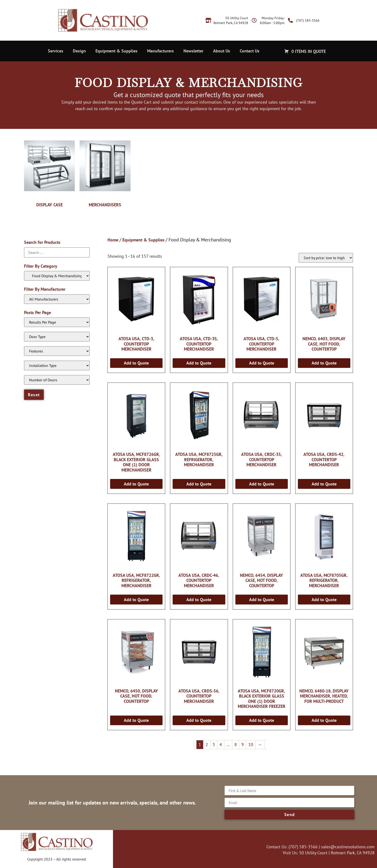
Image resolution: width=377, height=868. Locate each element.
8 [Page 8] (236, 745)
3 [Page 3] (214, 745)
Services (56, 51)
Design (79, 51)
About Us (222, 51)
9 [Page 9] (243, 745)
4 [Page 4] (221, 745)
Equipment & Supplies (116, 51)
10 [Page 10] (251, 745)
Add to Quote (136, 363)
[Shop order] (326, 258)
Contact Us (250, 51)
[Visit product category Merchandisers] (105, 173)
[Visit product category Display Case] (49, 173)
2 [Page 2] (207, 745)
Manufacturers (160, 51)
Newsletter (193, 51)
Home (113, 240)
